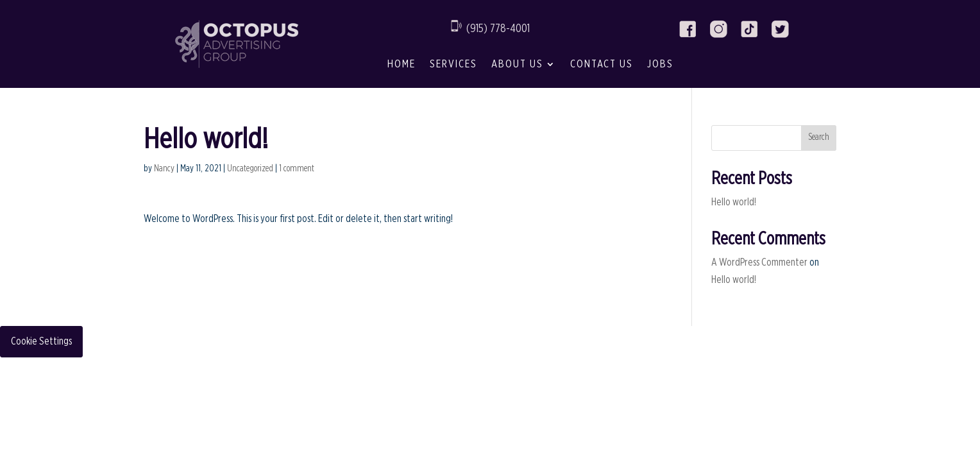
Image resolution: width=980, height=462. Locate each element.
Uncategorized (250, 169)
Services (453, 64)
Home (401, 64)
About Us (517, 64)
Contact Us (602, 64)
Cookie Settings (41, 341)
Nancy (164, 169)
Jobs (660, 64)
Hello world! (734, 202)
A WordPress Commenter (759, 262)
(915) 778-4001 (498, 29)
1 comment (297, 169)
